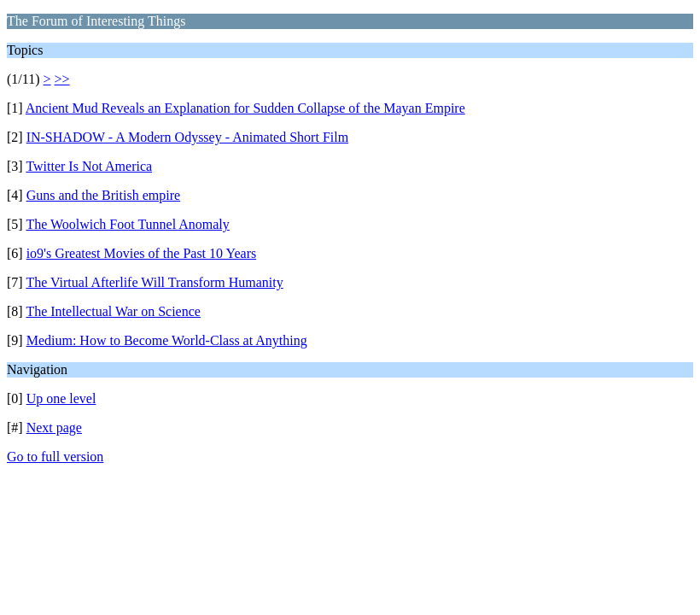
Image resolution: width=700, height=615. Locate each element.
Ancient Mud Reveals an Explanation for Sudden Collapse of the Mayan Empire (245, 108)
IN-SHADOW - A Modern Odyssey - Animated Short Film (187, 137)
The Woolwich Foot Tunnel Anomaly (127, 224)
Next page (54, 428)
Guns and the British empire (103, 195)
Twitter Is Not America (89, 166)
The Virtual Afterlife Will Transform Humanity (154, 282)
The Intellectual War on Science (113, 311)
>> (62, 79)
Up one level (61, 398)
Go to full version (55, 457)
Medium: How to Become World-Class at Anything (167, 340)
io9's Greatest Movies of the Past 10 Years (142, 253)
